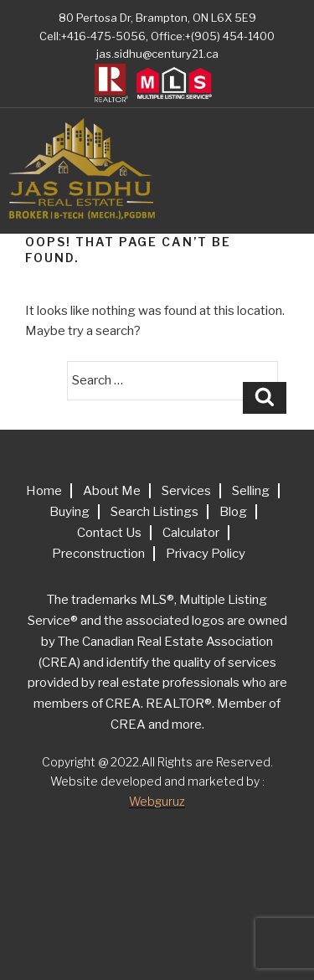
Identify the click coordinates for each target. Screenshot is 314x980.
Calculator (191, 533)
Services (186, 491)
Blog (233, 512)
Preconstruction (98, 554)
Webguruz (157, 801)
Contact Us (109, 533)
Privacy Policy (206, 554)
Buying (69, 512)
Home (44, 491)
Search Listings (154, 512)
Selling (251, 491)
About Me (112, 491)
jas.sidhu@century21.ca (157, 54)
